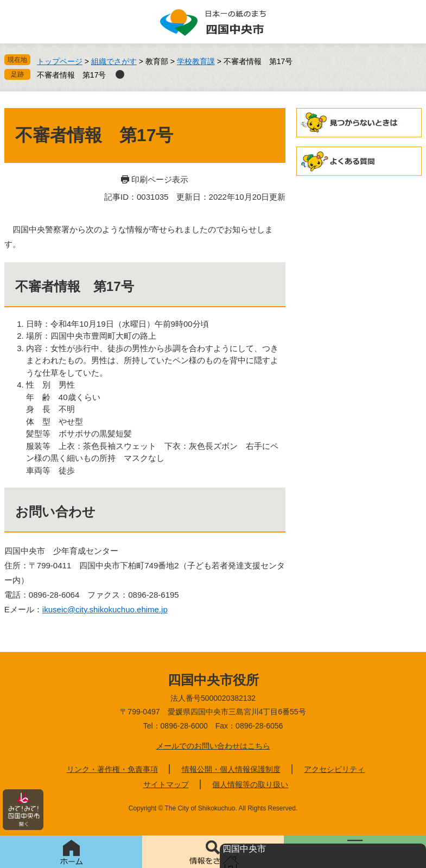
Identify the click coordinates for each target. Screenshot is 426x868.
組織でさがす (114, 61)
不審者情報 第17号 (72, 75)
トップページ (60, 61)
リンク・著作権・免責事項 (112, 769)
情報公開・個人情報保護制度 (231, 769)
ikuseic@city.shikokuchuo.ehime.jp (105, 609)
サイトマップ (166, 784)
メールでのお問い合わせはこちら (213, 746)
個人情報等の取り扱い (250, 784)
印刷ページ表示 (160, 179)
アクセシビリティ (334, 769)
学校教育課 (196, 61)
